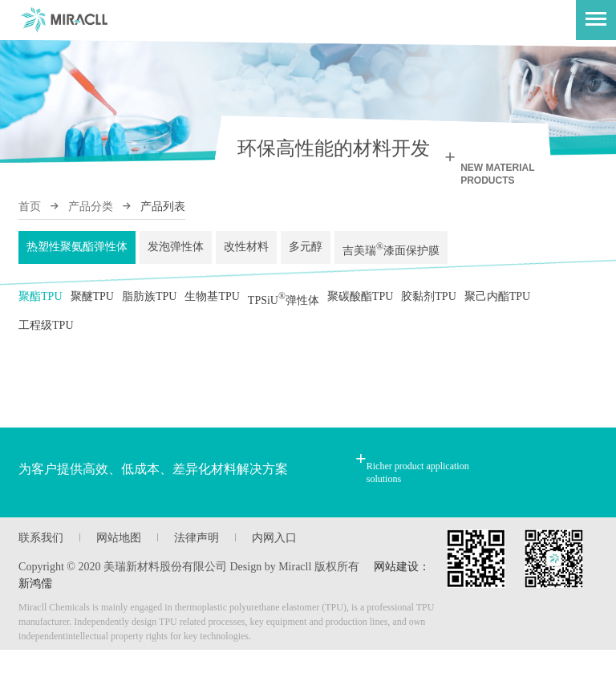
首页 (30, 207)
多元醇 (306, 251)
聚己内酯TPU (497, 309)
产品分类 (91, 207)
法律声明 (197, 569)
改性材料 (246, 251)
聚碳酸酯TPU (360, 309)
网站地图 (119, 569)
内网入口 (274, 569)
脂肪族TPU (149, 309)
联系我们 (41, 569)
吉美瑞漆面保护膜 (391, 254)
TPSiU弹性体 (284, 312)
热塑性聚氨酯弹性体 (77, 251)
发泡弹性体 (176, 251)
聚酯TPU (40, 309)
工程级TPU (46, 351)
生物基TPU (212, 309)
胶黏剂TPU (428, 309)
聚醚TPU (92, 309)
